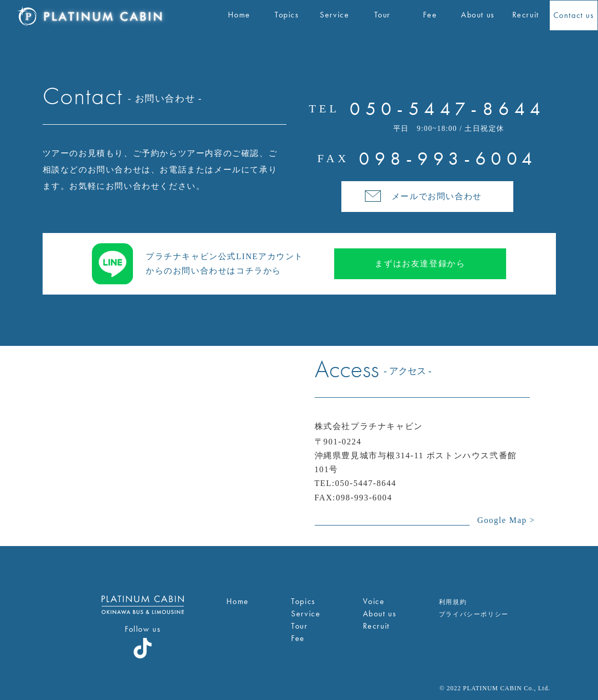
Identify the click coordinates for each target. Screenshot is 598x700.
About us (380, 614)
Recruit (376, 626)
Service (306, 614)
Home (238, 601)
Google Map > (506, 520)
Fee (298, 638)
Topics (303, 601)
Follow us (143, 629)
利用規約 (453, 602)
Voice (374, 601)
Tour (299, 626)
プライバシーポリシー (474, 614)
